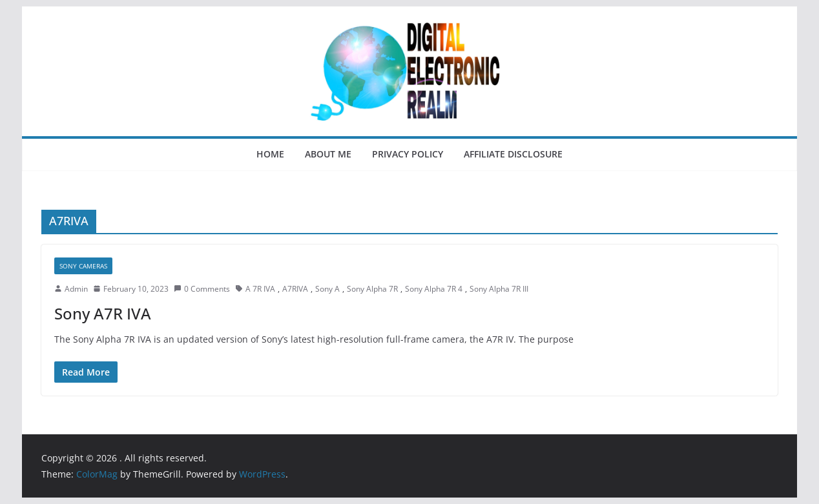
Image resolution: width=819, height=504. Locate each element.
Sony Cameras (83, 266)
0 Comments (202, 289)
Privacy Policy (408, 154)
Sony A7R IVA (103, 313)
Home (270, 154)
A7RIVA (295, 289)
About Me (328, 154)
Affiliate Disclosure (513, 154)
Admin (76, 289)
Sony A (327, 289)
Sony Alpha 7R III (499, 289)
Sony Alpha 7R (372, 289)
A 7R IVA (260, 289)
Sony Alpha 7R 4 (434, 289)
